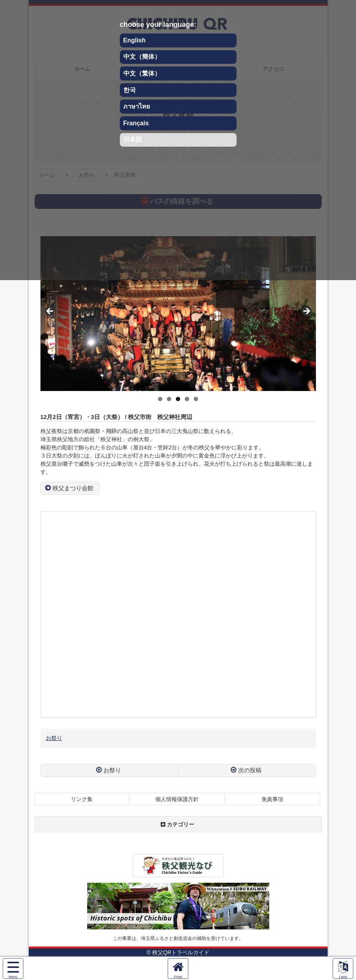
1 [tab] (160, 399)
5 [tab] (196, 399)
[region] (178, 314)
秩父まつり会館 (73, 488)
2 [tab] (169, 399)
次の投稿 (250, 770)
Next (306, 312)
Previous (50, 312)
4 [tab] (187, 399)
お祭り (54, 738)
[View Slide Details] (178, 314)
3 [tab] (178, 399)
